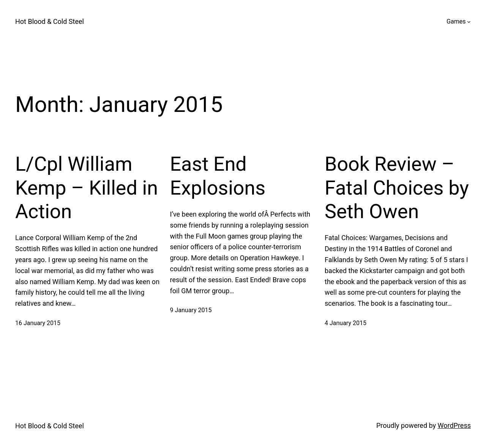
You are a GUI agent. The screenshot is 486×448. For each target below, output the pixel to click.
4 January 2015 (346, 323)
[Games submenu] (469, 22)
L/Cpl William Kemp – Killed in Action (87, 188)
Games (456, 21)
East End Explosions (218, 176)
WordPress (454, 425)
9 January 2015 (191, 310)
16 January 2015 (38, 323)
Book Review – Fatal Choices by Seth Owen (397, 188)
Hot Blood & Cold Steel (50, 21)
